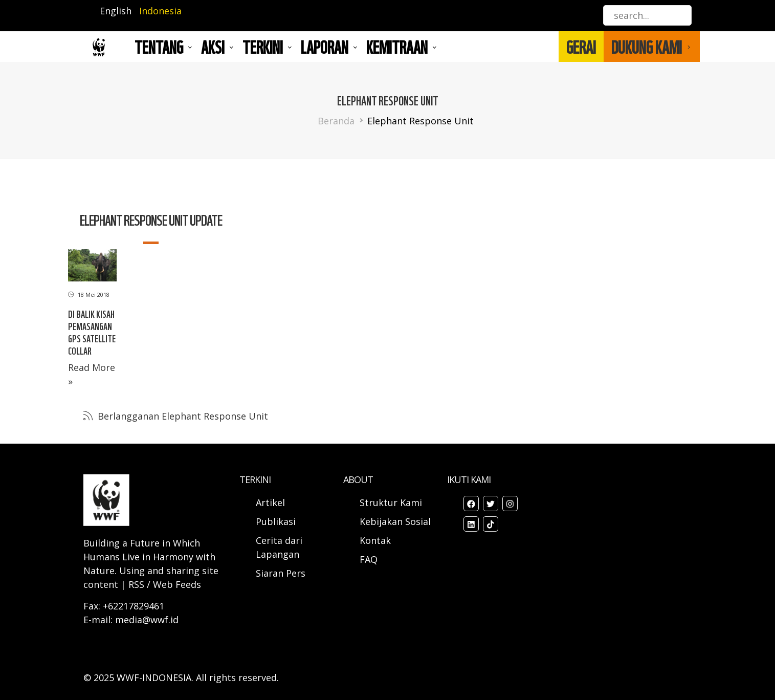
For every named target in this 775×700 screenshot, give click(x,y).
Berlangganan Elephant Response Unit (182, 416)
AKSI (213, 47)
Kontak (375, 540)
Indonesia (160, 11)
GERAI (581, 47)
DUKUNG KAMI (647, 47)
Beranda (336, 121)
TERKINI (263, 47)
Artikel (272, 502)
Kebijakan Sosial (395, 521)
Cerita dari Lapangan (279, 547)
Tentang (159, 47)
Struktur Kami (391, 502)
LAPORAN (325, 47)
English (116, 11)
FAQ (369, 559)
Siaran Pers (281, 573)
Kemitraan (397, 47)
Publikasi (276, 521)
